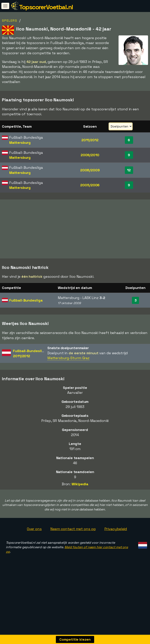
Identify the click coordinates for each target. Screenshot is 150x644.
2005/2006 (90, 185)
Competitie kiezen (75, 639)
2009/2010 (90, 155)
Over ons (34, 547)
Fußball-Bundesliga (26, 318)
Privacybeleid (116, 547)
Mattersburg (20, 143)
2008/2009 (90, 170)
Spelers (10, 21)
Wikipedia (80, 502)
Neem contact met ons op (73, 547)
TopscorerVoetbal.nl (46, 7)
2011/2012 (90, 140)
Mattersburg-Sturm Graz (68, 376)
